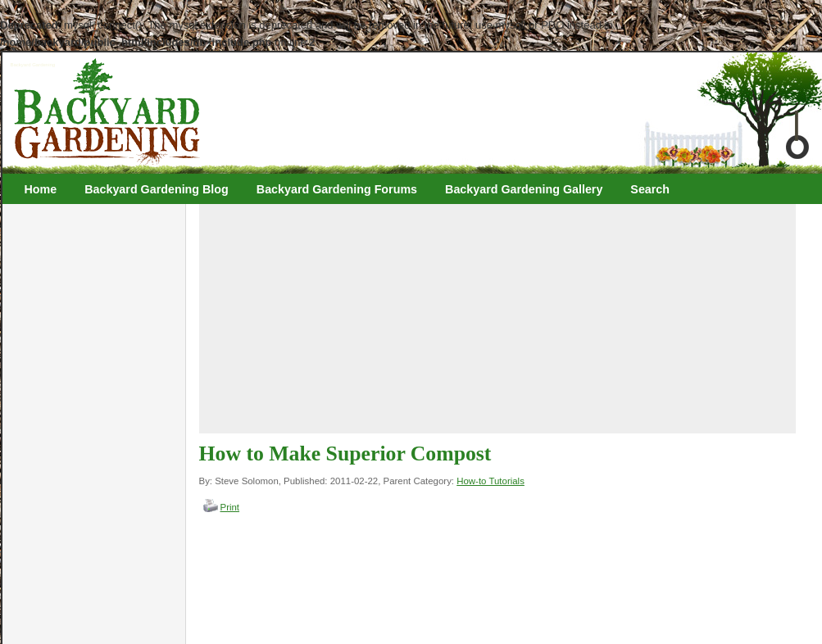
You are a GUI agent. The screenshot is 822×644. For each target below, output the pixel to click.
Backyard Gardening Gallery (524, 189)
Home (41, 189)
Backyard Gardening (33, 65)
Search (650, 189)
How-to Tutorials (490, 481)
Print (230, 507)
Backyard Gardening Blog (157, 189)
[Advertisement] (415, 319)
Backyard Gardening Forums (337, 189)
